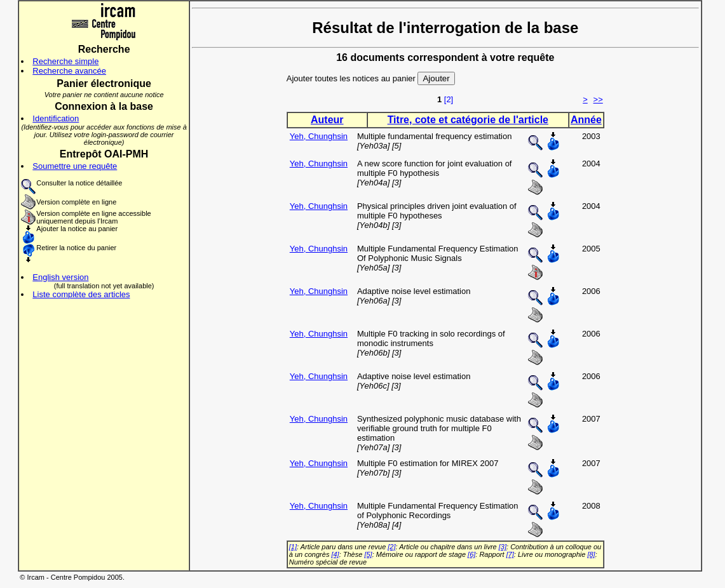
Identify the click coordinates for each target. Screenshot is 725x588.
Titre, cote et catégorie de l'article (468, 120)
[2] (449, 99)
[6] (471, 554)
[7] (510, 554)
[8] (591, 554)
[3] (503, 547)
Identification (56, 118)
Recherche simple (65, 61)
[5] (368, 554)
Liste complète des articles (81, 294)
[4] (335, 554)
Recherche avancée (69, 71)
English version (60, 277)
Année (586, 120)
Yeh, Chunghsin (319, 136)
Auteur (327, 120)
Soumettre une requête (75, 166)
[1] (293, 547)
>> (598, 99)
